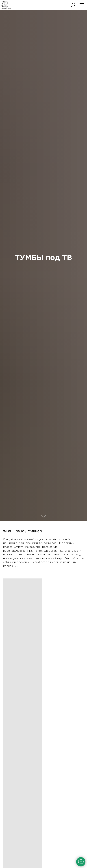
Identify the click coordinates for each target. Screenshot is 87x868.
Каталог (20, 532)
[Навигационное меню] (82, 5)
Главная (7, 532)
